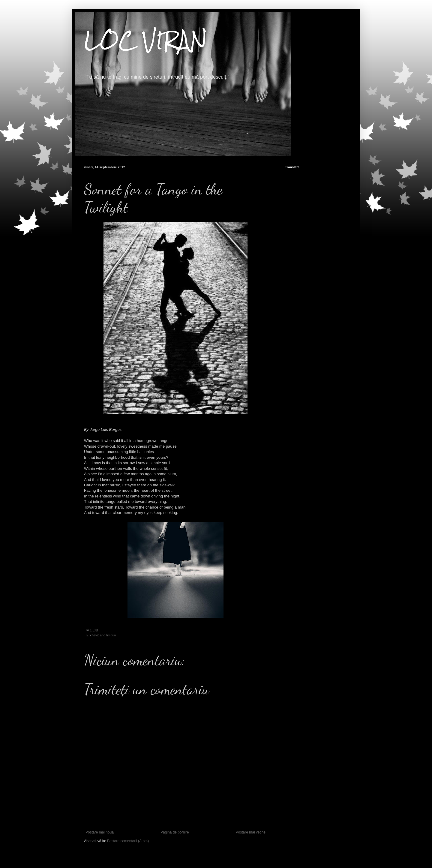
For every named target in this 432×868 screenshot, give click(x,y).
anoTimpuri (108, 635)
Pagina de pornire (175, 832)
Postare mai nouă (100, 832)
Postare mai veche (251, 832)
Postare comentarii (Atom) (128, 841)
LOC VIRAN (146, 40)
